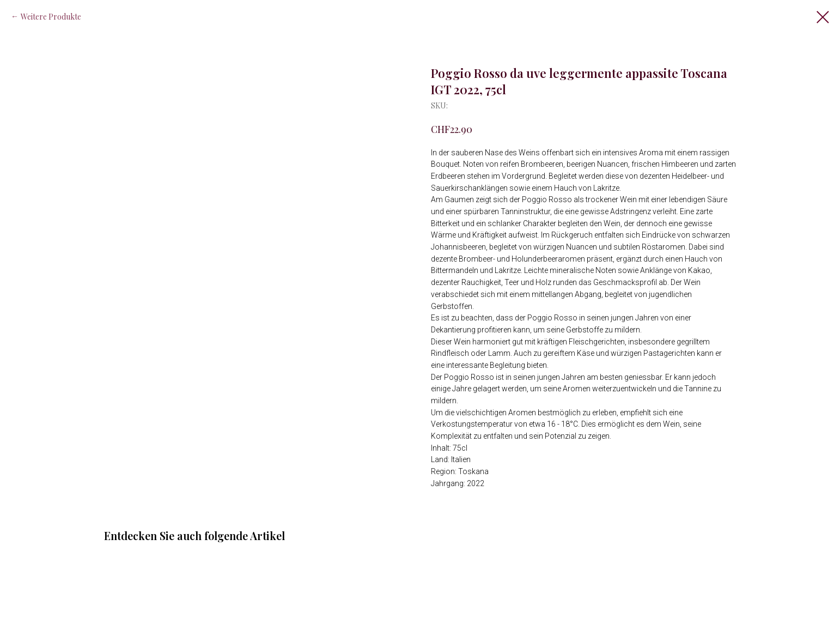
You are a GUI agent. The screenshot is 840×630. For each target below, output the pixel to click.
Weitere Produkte (51, 17)
